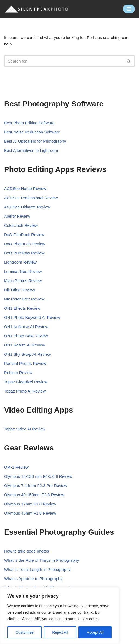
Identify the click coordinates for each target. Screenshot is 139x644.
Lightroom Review (20, 262)
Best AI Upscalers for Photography (35, 141)
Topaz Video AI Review (25, 429)
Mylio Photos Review (23, 281)
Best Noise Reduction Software (32, 132)
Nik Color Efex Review (24, 299)
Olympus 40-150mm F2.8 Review (34, 495)
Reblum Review (18, 373)
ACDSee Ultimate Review (27, 207)
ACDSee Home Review (25, 189)
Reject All (60, 632)
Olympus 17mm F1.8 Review (30, 504)
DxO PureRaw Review (24, 253)
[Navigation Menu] (129, 9)
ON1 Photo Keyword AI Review (32, 317)
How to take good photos (27, 551)
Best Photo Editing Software (29, 123)
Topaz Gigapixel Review (26, 382)
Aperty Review (17, 216)
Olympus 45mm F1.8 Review (30, 513)
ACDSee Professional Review (31, 198)
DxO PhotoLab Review (25, 244)
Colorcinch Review (21, 225)
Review (42, 327)
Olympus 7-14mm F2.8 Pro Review (36, 486)
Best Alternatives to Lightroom (31, 150)
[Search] (63, 61)
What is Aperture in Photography (33, 579)
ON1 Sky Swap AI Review (27, 354)
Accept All (95, 632)
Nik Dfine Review (19, 290)
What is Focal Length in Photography (37, 569)
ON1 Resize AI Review (25, 345)
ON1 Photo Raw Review (26, 336)
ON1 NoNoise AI (19, 327)
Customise (25, 632)
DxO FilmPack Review (24, 235)
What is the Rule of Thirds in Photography (42, 560)
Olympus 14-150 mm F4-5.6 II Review (38, 476)
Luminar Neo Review (23, 271)
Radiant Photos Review (25, 363)
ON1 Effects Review (22, 308)
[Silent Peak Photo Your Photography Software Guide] (37, 9)
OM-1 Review (16, 467)
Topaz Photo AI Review (25, 391)
